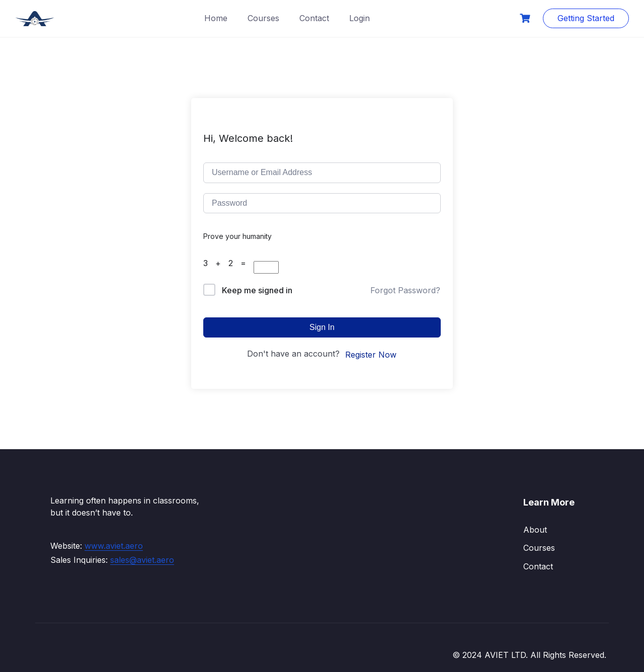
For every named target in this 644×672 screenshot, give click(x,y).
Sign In (322, 327)
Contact (314, 18)
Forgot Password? (405, 290)
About (535, 530)
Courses (263, 18)
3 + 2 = (228, 263)
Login (359, 18)
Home (216, 18)
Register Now (371, 355)
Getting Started (586, 18)
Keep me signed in (257, 290)
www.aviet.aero (114, 546)
